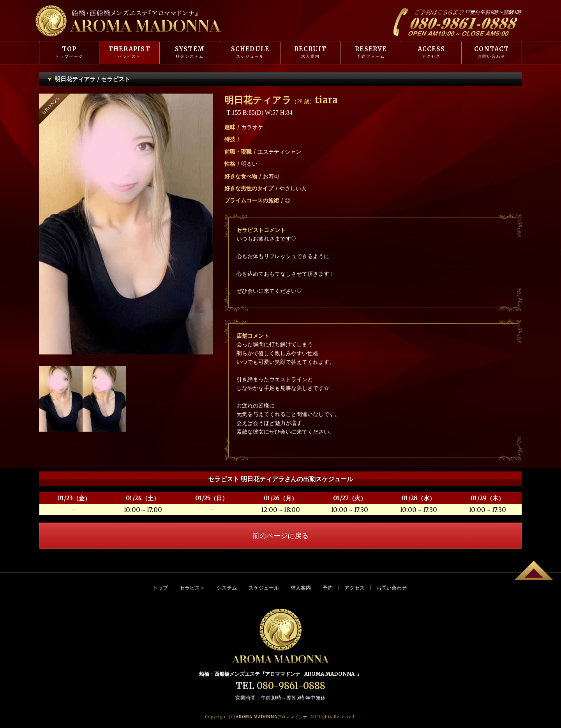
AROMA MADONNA (272, 717)
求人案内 (301, 588)
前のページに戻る (280, 536)
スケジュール (264, 588)
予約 (328, 588)
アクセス (355, 588)
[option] (126, 224)
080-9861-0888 (291, 686)
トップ (160, 588)
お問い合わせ (392, 588)
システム (227, 588)
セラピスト (192, 588)
